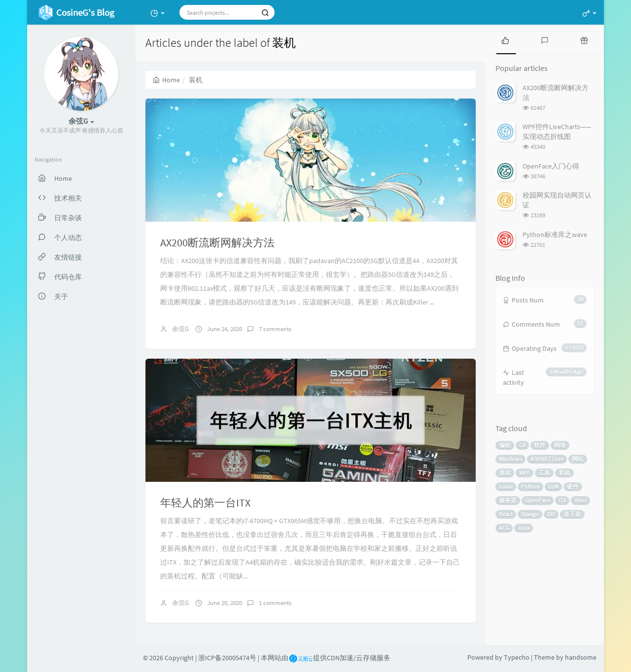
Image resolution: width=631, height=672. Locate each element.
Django (530, 514)
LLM (553, 487)
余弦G (180, 329)
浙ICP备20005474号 (227, 658)
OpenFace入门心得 (551, 166)
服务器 (508, 500)
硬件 (573, 487)
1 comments (275, 603)
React (506, 514)
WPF (525, 473)
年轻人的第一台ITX (205, 503)
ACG (504, 528)
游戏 (505, 473)
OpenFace (538, 500)
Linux (506, 487)
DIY (551, 514)
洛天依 (572, 514)
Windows (510, 459)
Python (530, 487)
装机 (564, 473)
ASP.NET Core (547, 459)
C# (522, 445)
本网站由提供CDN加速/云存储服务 (326, 658)
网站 (578, 459)
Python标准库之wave (555, 235)
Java (524, 528)
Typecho (517, 657)
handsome (581, 657)
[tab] (505, 39)
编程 (505, 445)
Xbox (580, 500)
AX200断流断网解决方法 (217, 242)
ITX (562, 500)
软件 (540, 445)
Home (166, 80)
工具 (544, 473)
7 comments (275, 329)
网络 (560, 445)
